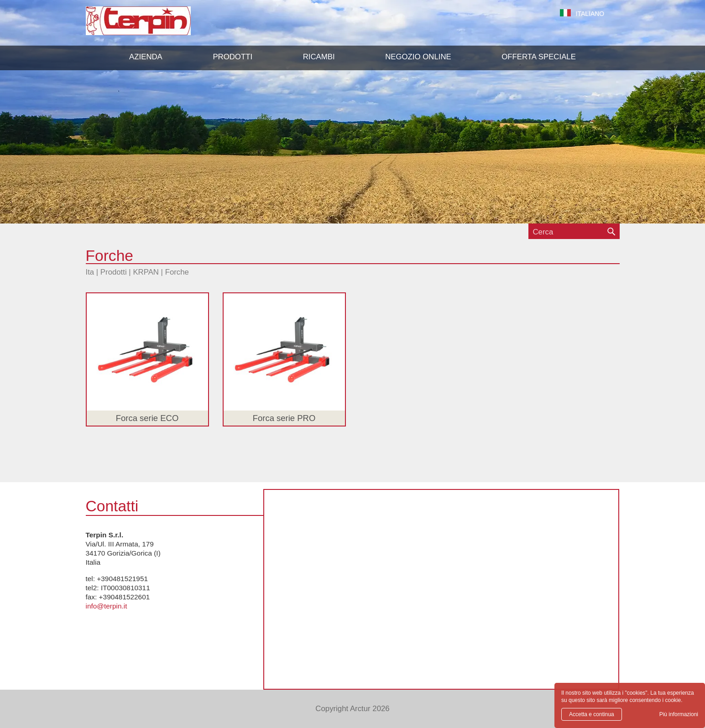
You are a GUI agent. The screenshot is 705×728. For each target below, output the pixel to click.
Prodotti (114, 272)
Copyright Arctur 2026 (352, 709)
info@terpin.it (107, 606)
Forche (177, 272)
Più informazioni (679, 714)
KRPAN (146, 272)
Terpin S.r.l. (154, 25)
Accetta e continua (592, 714)
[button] (232, 57)
